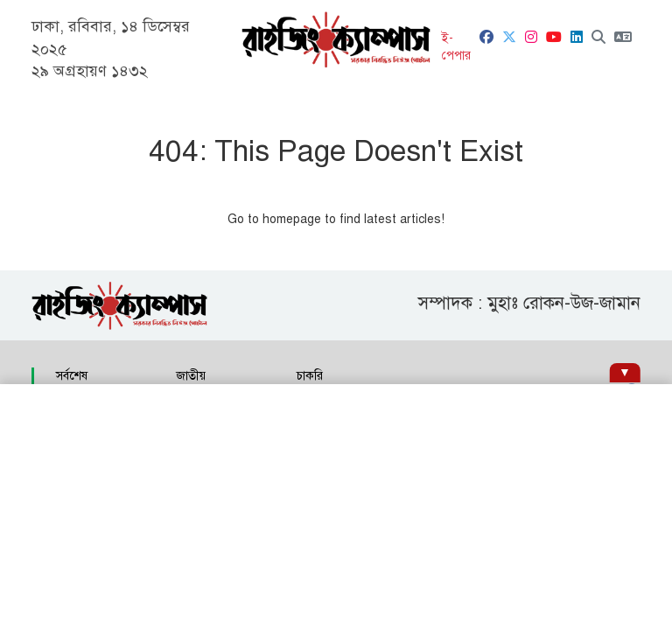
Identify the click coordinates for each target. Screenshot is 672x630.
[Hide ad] (624, 373)
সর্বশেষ (72, 376)
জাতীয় (191, 376)
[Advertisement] (336, 507)
